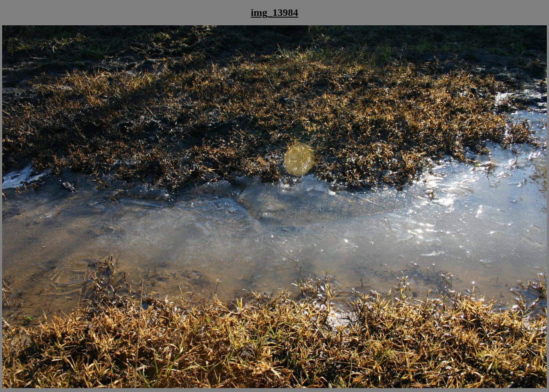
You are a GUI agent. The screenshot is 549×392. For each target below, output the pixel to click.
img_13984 (275, 12)
